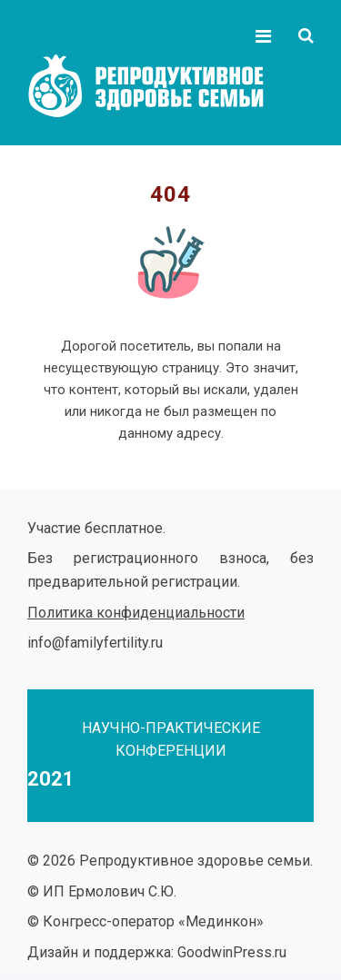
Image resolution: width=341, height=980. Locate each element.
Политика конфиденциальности (136, 613)
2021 (51, 779)
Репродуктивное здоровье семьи (164, 86)
